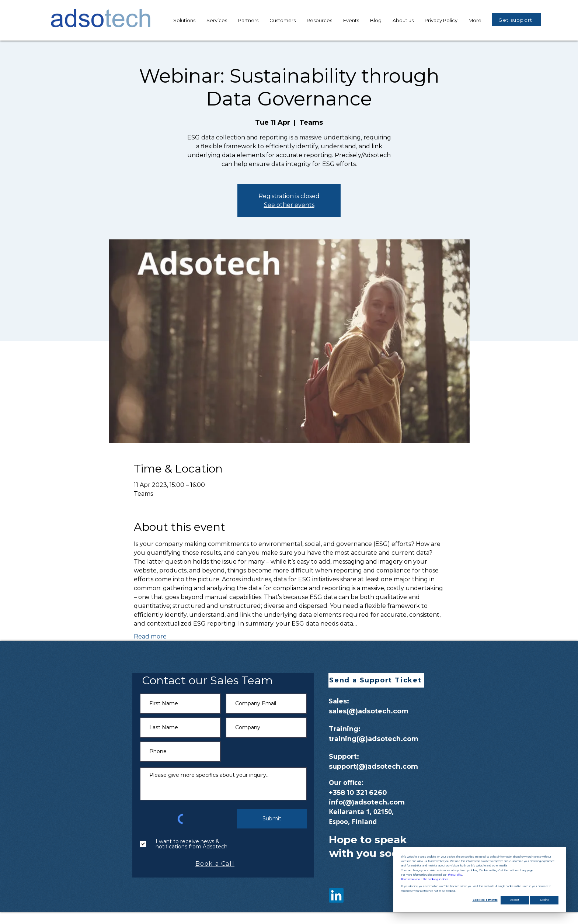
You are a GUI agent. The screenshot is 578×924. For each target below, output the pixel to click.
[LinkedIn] (336, 895)
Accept (515, 900)
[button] (319, 20)
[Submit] (272, 819)
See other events (289, 205)
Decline (544, 900)
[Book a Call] (216, 864)
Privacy (454, 875)
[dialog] (480, 880)
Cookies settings (485, 900)
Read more (150, 636)
